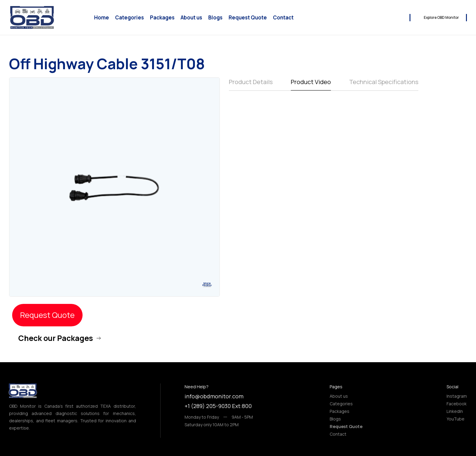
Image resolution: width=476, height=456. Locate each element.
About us (191, 18)
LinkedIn (455, 411)
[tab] (251, 84)
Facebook (457, 404)
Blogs (215, 18)
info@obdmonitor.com (214, 396)
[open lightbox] (207, 284)
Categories (129, 18)
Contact (283, 18)
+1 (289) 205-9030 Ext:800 (218, 406)
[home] (32, 17)
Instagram (457, 396)
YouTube (456, 419)
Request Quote (248, 18)
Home (102, 18)
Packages (162, 18)
